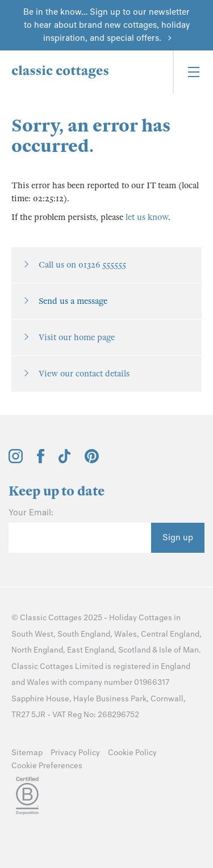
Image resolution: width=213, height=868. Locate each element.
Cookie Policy (132, 753)
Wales (126, 634)
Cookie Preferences (47, 766)
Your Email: (31, 513)
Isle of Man (179, 650)
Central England (170, 634)
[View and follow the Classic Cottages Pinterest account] (92, 460)
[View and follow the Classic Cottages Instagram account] (16, 460)
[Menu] (193, 72)
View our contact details (84, 374)
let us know (147, 217)
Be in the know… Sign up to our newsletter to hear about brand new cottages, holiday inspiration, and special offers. (106, 25)
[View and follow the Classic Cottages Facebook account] (41, 460)
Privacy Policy (75, 753)
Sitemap (27, 753)
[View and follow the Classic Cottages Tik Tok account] (65, 460)
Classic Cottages (51, 618)
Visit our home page (77, 337)
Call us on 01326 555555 (82, 265)
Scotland (134, 650)
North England (37, 650)
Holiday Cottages (141, 618)
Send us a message (73, 301)
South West (32, 634)
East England (91, 650)
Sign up (178, 537)
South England (84, 634)
